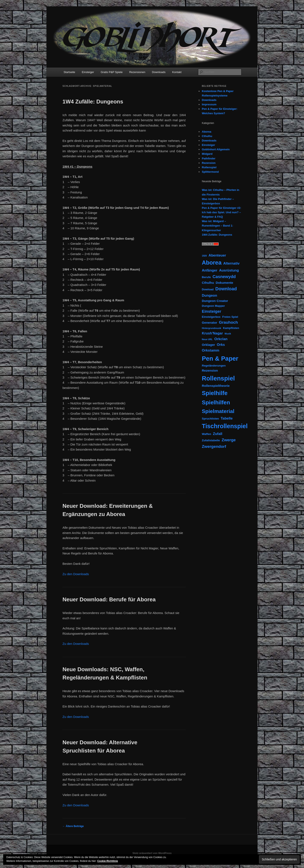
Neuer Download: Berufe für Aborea (109, 599)
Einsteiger (88, 72)
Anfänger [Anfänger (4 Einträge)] (210, 270)
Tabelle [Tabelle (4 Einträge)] (227, 418)
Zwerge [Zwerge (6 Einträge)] (229, 440)
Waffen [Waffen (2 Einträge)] (206, 434)
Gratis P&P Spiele (112, 72)
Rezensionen (137, 72)
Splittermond (210, 172)
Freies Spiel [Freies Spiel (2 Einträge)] (230, 317)
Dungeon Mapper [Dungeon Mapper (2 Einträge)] (213, 306)
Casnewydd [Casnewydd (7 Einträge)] (224, 277)
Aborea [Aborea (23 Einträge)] (212, 263)
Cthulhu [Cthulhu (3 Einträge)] (208, 283)
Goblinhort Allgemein (216, 149)
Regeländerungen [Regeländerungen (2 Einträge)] (214, 366)
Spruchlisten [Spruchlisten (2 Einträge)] (210, 419)
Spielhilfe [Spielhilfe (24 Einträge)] (215, 393)
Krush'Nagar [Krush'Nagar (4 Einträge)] (212, 333)
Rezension (209, 163)
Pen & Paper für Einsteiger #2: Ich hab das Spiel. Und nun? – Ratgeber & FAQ (221, 212)
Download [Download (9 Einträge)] (226, 289)
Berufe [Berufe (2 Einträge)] (206, 277)
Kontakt (177, 72)
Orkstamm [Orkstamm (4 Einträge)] (211, 350)
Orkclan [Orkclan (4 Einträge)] (221, 339)
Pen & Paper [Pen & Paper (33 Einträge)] (220, 358)
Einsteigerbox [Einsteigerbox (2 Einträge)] (211, 317)
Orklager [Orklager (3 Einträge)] (208, 345)
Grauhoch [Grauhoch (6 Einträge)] (228, 322)
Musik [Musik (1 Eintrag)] (228, 334)
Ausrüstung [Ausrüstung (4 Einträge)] (229, 270)
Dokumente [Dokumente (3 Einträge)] (225, 283)
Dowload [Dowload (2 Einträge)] (208, 289)
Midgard (207, 154)
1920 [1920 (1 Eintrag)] (204, 256)
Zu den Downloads (76, 574)
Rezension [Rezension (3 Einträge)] (210, 370)
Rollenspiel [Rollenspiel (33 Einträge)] (218, 378)
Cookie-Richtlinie (108, 861)
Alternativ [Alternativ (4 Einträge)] (231, 263)
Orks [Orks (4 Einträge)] (221, 345)
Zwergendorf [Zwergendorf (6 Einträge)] (214, 446)
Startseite (69, 72)
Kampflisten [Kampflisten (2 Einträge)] (231, 328)
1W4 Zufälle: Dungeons (93, 102)
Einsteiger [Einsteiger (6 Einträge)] (212, 311)
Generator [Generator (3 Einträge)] (210, 323)
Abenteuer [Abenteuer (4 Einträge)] (217, 255)
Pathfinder (209, 158)
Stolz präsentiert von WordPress (152, 853)
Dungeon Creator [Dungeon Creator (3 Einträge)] (215, 301)
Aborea (207, 132)
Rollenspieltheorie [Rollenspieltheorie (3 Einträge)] (216, 386)
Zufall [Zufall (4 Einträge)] (218, 434)
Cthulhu (207, 136)
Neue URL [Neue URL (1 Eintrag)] (207, 339)
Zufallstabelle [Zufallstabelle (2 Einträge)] (211, 440)
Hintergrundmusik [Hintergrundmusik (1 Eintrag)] (212, 328)
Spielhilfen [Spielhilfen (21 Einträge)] (216, 402)
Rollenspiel (209, 167)
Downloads (159, 72)
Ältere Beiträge (73, 826)
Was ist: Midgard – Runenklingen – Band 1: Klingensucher (217, 226)
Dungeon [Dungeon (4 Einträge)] (209, 295)
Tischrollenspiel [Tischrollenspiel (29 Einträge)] (225, 426)
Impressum (209, 104)
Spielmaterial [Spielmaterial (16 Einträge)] (218, 411)
